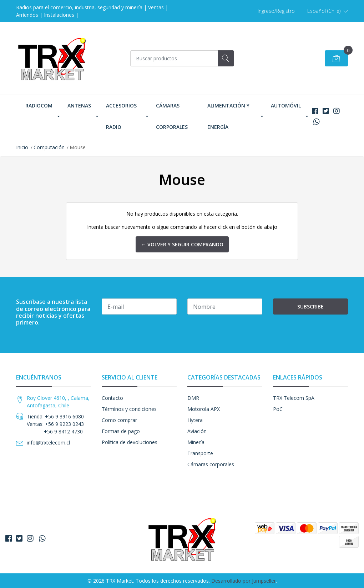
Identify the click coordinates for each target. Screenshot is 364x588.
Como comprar (119, 420)
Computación (49, 147)
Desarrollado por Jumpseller (244, 581)
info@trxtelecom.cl (48, 443)
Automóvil (286, 105)
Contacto (112, 398)
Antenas (79, 105)
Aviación (197, 431)
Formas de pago (121, 431)
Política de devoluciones (130, 442)
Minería (196, 442)
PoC (278, 409)
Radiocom (39, 105)
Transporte (200, 453)
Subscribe (310, 306)
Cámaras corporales (172, 116)
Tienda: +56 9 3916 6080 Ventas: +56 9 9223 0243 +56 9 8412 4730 (55, 424)
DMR (193, 398)
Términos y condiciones (129, 409)
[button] (328, 11)
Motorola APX (204, 409)
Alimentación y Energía (228, 116)
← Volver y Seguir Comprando (182, 244)
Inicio (22, 147)
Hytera (195, 420)
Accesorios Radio (121, 116)
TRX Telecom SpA (294, 398)
